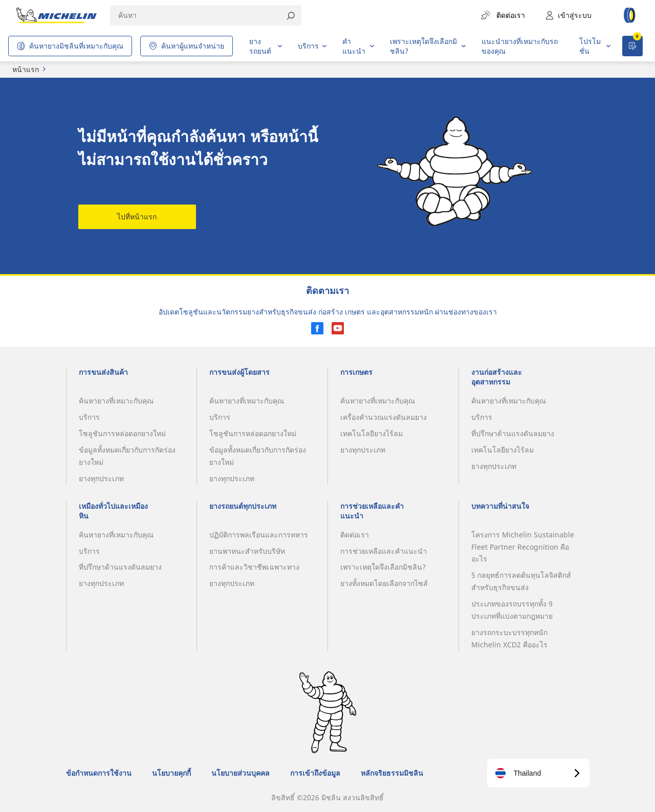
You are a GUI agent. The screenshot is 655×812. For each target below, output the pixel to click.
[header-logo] (57, 15)
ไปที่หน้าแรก (137, 217)
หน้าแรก (26, 69)
